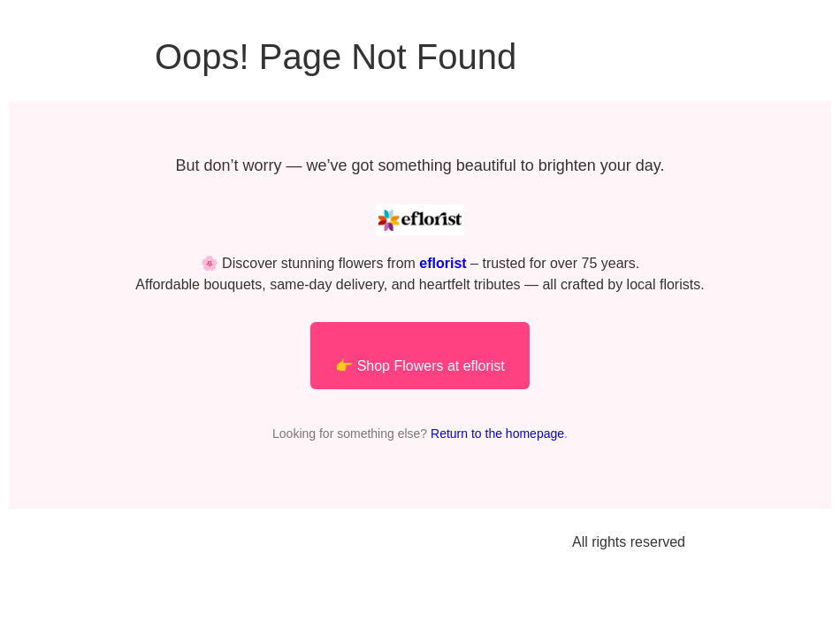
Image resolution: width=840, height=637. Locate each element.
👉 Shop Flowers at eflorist (420, 366)
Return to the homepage (497, 434)
